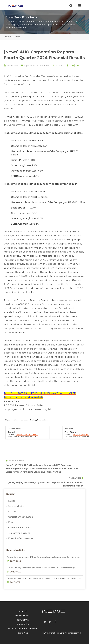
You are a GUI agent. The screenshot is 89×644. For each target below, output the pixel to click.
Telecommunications (19, 533)
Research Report (23, 616)
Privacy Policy (23, 624)
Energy (12, 522)
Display (12, 512)
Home (8, 37)
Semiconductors (17, 506)
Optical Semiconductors (37, 65)
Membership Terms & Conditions (23, 629)
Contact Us (23, 633)
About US (23, 611)
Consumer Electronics (20, 528)
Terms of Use (23, 620)
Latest (11, 501)
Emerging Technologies (21, 538)
